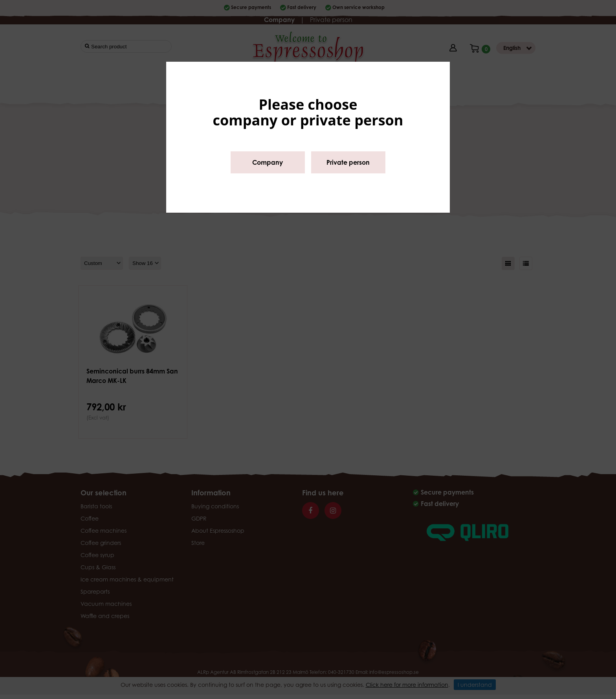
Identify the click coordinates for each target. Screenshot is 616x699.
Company (268, 162)
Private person (348, 162)
